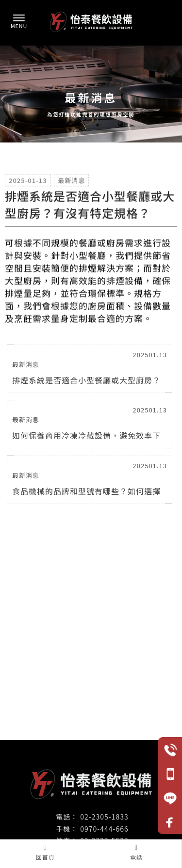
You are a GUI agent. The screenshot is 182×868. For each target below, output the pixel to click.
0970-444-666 (104, 829)
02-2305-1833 (104, 817)
